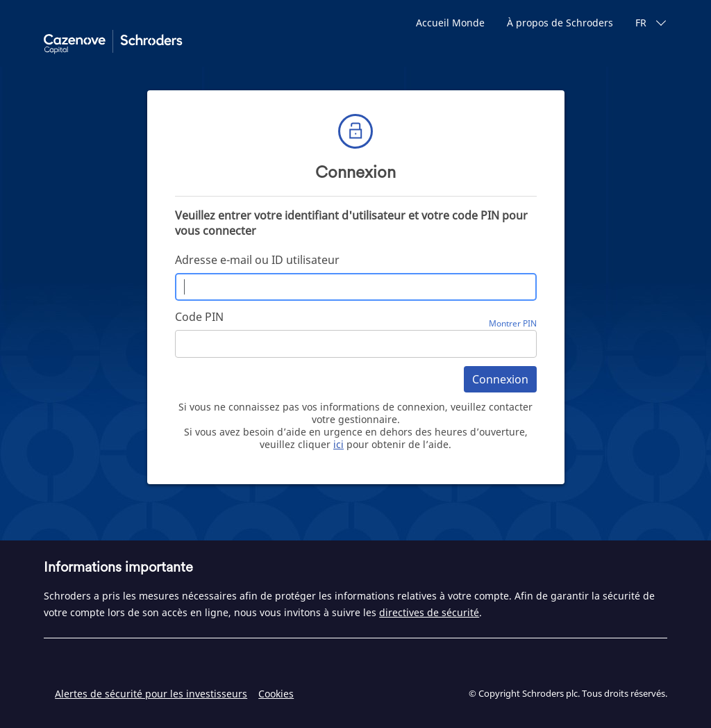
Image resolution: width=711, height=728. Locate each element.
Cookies (276, 694)
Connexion (500, 379)
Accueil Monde (450, 23)
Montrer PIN (513, 323)
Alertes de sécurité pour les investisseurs (151, 694)
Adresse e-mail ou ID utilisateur (257, 260)
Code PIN (199, 317)
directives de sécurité (429, 612)
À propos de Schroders (560, 23)
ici (338, 444)
